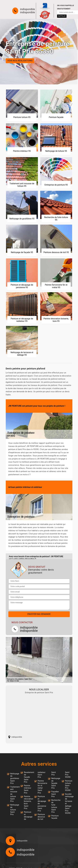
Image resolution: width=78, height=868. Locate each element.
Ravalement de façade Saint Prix (27, 777)
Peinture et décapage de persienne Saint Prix (41, 804)
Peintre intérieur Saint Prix (27, 789)
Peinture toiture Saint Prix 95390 (68, 786)
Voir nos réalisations (20, 61)
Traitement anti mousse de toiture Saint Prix (13, 794)
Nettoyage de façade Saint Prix (54, 783)
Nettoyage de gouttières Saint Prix (13, 778)
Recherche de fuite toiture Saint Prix (54, 806)
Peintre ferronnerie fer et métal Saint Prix (41, 787)
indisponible (28, 9)
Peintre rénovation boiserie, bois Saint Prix (27, 802)
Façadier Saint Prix (54, 794)
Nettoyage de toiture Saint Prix (13, 810)
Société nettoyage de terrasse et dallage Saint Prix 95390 (68, 804)
